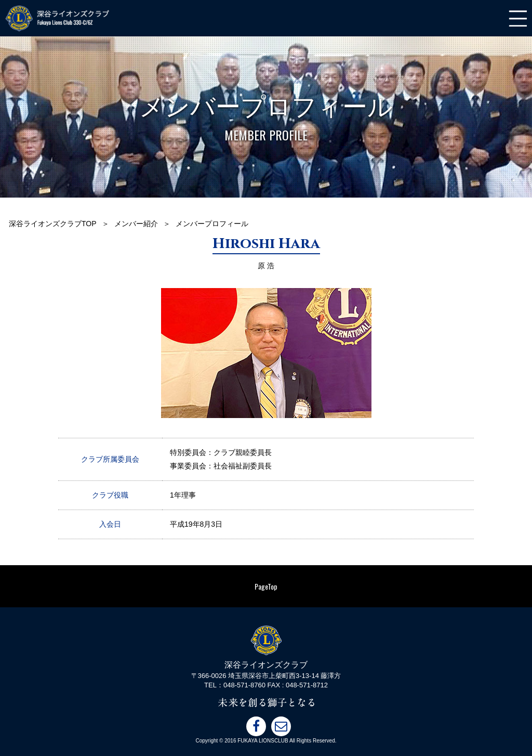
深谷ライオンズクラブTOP (53, 224)
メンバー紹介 (136, 224)
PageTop (266, 586)
